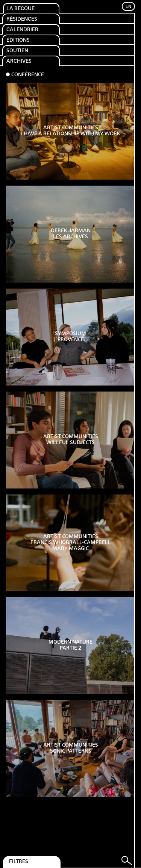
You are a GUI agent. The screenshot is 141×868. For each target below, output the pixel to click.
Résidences (22, 19)
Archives (19, 61)
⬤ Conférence (25, 75)
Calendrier (22, 30)
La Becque (20, 9)
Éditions (18, 40)
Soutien (17, 51)
